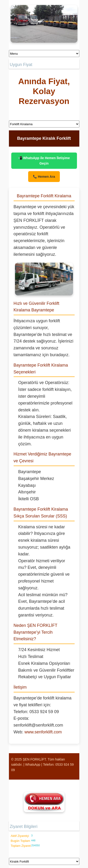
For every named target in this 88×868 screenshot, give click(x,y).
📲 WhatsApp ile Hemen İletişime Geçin (44, 161)
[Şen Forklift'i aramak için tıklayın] (44, 802)
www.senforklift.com (43, 732)
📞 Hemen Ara (44, 177)
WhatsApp (33, 765)
